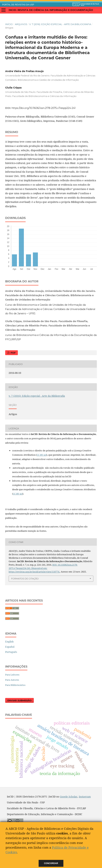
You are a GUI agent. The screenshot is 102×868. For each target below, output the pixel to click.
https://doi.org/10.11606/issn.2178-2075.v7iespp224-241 (44, 108)
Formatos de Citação (25, 579)
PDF (13, 353)
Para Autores (12, 680)
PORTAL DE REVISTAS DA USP (18, 5)
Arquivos (21, 24)
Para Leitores (12, 675)
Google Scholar (69, 797)
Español (10, 647)
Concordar (51, 863)
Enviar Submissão (19, 700)
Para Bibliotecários (15, 685)
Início (9, 24)
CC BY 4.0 (42, 455)
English (9, 642)
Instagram (85, 797)
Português (11, 652)
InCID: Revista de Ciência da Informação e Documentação (51, 10)
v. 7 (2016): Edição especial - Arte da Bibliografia (60, 24)
